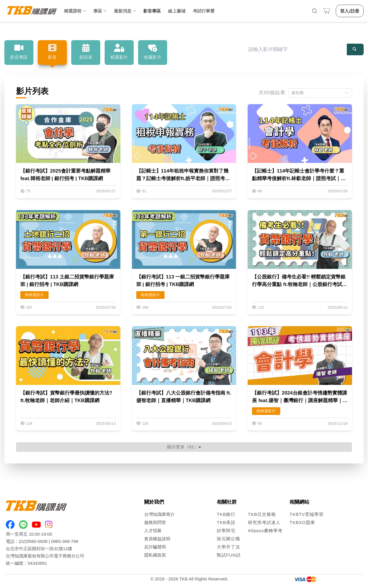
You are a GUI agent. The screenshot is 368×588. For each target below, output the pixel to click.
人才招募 (153, 531)
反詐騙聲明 (155, 547)
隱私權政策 (155, 555)
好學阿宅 (226, 531)
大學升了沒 (228, 547)
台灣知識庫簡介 (159, 514)
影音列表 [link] (56, 31)
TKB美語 (226, 522)
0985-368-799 (65, 541)
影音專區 (152, 11)
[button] (320, 93)
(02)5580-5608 (33, 541)
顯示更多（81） (184, 447)
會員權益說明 (157, 539)
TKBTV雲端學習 (307, 514)
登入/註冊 (350, 11)
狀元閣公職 (228, 539)
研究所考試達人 (264, 522)
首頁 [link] (11, 31)
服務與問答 (155, 522)
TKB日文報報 (262, 514)
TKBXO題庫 (302, 522)
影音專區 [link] (33, 31)
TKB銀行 (226, 514)
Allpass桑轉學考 (265, 531)
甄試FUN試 (229, 555)
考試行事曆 (204, 11)
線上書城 (177, 11)
